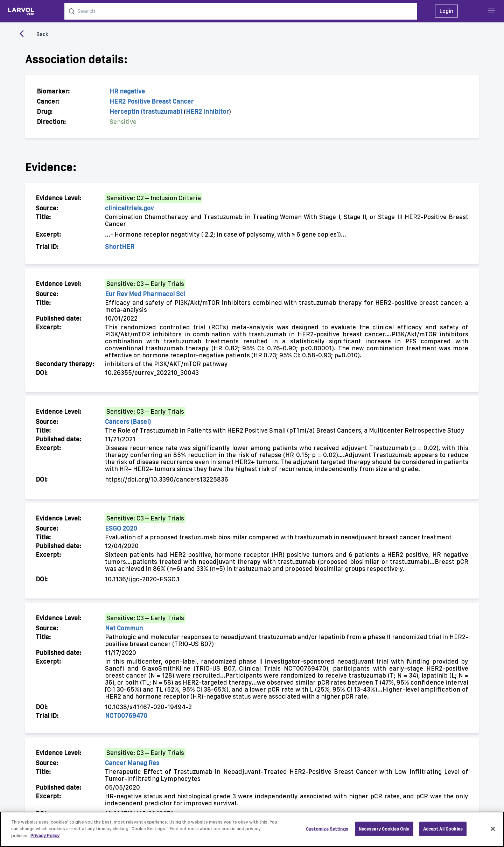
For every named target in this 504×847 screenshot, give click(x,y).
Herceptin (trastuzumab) (146, 111)
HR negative (127, 91)
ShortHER (120, 247)
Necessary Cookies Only (384, 832)
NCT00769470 (126, 716)
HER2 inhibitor (207, 111)
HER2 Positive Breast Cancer (152, 101)
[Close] (493, 832)
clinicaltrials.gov (129, 208)
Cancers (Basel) (128, 422)
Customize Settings (327, 832)
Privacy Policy (45, 839)
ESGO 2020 (121, 528)
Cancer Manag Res (132, 763)
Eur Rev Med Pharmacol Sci (145, 294)
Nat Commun (124, 628)
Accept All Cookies (443, 832)
